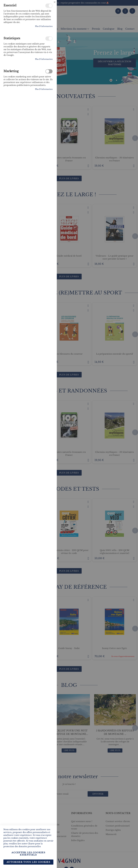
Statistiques (49, 38)
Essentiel (49, 6)
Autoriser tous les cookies (28, 862)
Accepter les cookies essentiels (28, 854)
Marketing (49, 71)
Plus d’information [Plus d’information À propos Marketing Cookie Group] (44, 89)
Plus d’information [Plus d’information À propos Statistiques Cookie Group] (44, 59)
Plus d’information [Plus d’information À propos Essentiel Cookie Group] (44, 26)
